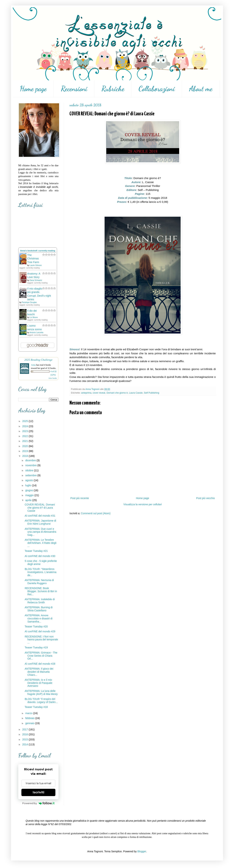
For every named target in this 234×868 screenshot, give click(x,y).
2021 (26, 441)
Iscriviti (38, 792)
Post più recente (80, 498)
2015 (26, 739)
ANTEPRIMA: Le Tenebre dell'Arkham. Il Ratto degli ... (40, 543)
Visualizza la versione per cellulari (143, 504)
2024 (26, 426)
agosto (29, 480)
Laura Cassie (136, 393)
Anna (33, 365)
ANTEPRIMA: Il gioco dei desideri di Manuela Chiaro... (39, 672)
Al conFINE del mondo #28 (40, 664)
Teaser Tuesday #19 (36, 647)
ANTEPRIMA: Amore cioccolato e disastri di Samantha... (39, 618)
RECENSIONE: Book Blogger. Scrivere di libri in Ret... (41, 591)
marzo (29, 713)
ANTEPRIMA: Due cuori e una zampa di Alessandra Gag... (40, 532)
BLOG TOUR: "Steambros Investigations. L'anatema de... (40, 572)
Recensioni (74, 89)
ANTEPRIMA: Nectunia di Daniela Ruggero (39, 582)
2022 (26, 436)
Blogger (142, 851)
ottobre (30, 470)
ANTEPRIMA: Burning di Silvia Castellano (39, 609)
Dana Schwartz (36, 280)
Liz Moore (34, 317)
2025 (26, 421)
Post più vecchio (205, 498)
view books (53, 378)
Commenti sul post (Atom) (96, 513)
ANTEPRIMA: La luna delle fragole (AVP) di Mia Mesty (41, 692)
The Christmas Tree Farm (33, 259)
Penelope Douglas (29, 302)
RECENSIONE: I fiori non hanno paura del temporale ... (41, 640)
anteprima (86, 393)
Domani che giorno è (117, 393)
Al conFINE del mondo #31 (40, 516)
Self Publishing (151, 393)
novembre (31, 465)
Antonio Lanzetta (36, 333)
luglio (29, 485)
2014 (26, 744)
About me (201, 89)
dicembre (31, 460)
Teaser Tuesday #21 (36, 551)
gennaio (30, 723)
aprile (29, 500)
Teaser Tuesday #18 (36, 707)
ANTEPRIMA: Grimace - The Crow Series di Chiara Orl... (41, 656)
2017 (26, 729)
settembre (31, 475)
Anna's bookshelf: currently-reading (38, 251)
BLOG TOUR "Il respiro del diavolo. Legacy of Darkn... (41, 701)
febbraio (30, 718)
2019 (26, 451)
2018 (26, 456)
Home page (33, 89)
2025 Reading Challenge (38, 360)
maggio (30, 495)
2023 (26, 431)
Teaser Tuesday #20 (36, 626)
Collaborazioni (157, 89)
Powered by (38, 803)
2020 (26, 446)
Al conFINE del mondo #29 (40, 631)
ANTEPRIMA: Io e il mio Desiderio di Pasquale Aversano (38, 683)
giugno (29, 490)
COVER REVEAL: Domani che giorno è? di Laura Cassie (40, 508)
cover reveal (99, 393)
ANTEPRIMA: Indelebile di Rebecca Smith (40, 601)
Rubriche (113, 89)
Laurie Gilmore (36, 265)
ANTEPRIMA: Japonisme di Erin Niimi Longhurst (40, 522)
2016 (26, 734)
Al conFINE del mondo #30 (40, 556)
